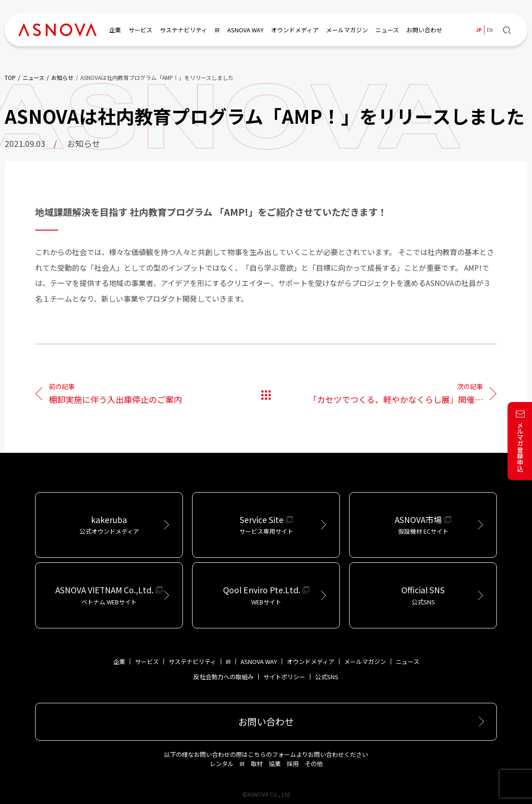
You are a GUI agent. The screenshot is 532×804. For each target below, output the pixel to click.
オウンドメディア (295, 30)
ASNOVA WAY (245, 30)
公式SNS (327, 677)
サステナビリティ (184, 30)
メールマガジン (347, 30)
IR (217, 30)
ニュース (387, 30)
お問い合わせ (424, 30)
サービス (140, 30)
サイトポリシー (284, 677)
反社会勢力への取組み (224, 677)
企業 (115, 30)
